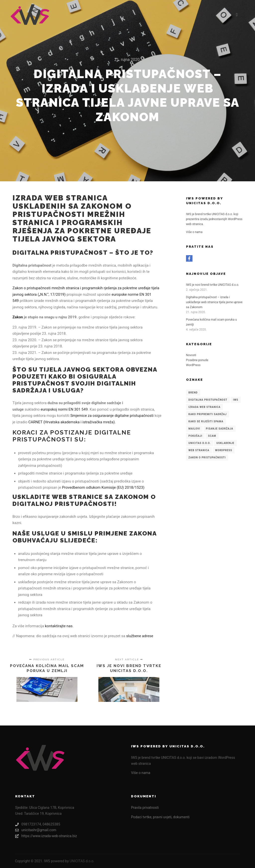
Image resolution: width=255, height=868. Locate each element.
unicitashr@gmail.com (36, 830)
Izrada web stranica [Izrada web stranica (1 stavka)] (205, 407)
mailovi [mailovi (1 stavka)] (194, 429)
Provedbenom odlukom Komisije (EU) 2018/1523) (103, 487)
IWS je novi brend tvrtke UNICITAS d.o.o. (213, 285)
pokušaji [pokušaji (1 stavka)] (195, 436)
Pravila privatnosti (145, 808)
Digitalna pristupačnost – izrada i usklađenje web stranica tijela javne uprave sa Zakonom (214, 302)
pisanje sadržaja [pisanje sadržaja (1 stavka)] (220, 429)
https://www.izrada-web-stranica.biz (46, 836)
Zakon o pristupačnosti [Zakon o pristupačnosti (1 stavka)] (207, 458)
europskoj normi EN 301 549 (64, 409)
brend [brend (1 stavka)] (193, 393)
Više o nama (194, 232)
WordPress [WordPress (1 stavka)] (224, 450)
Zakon (18, 317)
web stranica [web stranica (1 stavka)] (199, 450)
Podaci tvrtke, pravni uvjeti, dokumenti (160, 817)
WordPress (193, 365)
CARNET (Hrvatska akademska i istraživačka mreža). (72, 422)
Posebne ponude (197, 360)
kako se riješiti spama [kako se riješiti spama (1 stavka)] (206, 421)
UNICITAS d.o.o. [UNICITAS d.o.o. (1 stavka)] (200, 443)
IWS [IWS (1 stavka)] (236, 400)
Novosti (191, 355)
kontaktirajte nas (59, 626)
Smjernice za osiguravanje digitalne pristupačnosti (112, 416)
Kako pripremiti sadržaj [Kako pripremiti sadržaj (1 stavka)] (208, 414)
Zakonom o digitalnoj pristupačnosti (84, 500)
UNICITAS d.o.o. (82, 861)
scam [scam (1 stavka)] (212, 436)
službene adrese (140, 636)
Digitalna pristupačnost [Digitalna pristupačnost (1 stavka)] (208, 400)
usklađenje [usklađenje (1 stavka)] (225, 443)
